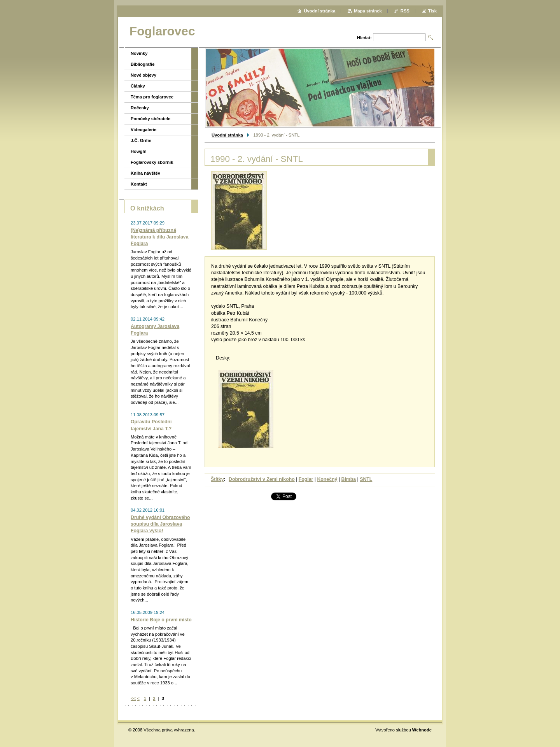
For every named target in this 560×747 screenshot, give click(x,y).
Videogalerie (143, 130)
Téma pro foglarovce (152, 97)
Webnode (422, 730)
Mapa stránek (368, 11)
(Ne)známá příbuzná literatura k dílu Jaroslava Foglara (160, 237)
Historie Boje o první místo (161, 620)
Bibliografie (143, 64)
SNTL (366, 479)
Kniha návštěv (145, 173)
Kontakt (139, 184)
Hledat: (364, 38)
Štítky (217, 479)
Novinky (139, 53)
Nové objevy (143, 75)
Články (138, 86)
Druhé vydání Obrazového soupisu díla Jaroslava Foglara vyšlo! (160, 524)
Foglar (306, 479)
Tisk (432, 11)
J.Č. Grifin (141, 140)
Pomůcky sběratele (150, 119)
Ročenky (140, 108)
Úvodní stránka (227, 135)
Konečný (327, 479)
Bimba (348, 479)
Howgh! (139, 151)
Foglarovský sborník (152, 162)
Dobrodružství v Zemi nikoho (262, 479)
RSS (405, 11)
